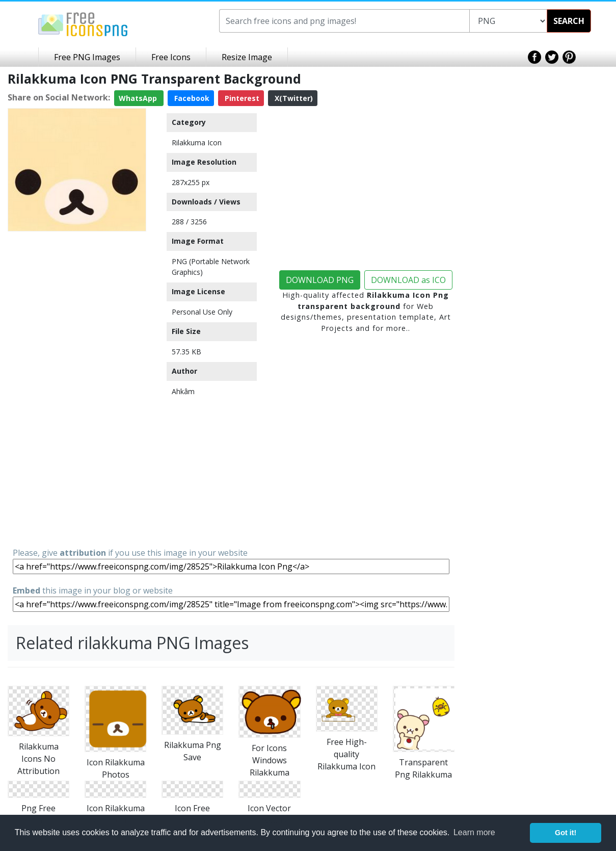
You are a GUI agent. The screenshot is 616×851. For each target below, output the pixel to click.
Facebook (191, 98)
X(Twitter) (293, 98)
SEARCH (569, 21)
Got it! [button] (566, 833)
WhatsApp (139, 98)
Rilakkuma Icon (197, 143)
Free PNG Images (87, 57)
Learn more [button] (474, 832)
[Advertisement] (77, 389)
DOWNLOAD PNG (320, 280)
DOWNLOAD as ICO (408, 280)
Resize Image (247, 57)
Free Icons (171, 57)
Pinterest (241, 98)
